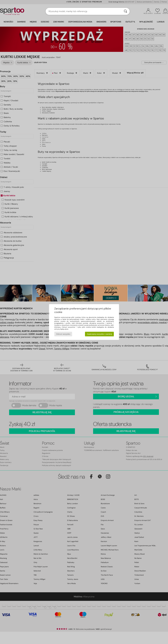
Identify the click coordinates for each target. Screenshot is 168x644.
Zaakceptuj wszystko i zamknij (99, 334)
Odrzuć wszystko (63, 334)
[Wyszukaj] (125, 11)
